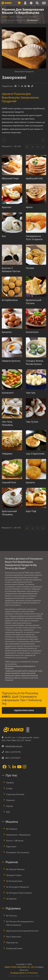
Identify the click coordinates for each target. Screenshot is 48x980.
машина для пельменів (29, 675)
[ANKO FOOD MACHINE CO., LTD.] (24, 730)
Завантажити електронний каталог (22, 931)
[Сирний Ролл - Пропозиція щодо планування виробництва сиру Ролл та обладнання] (12, 469)
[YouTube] (19, 767)
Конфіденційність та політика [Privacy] (24, 973)
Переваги (10, 800)
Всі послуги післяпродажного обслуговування (20, 923)
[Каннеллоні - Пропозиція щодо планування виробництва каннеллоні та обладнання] (36, 319)
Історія (9, 788)
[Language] (31, 3)
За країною (11, 899)
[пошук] (37, 3)
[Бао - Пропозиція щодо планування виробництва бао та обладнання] (12, 223)
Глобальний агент (14, 948)
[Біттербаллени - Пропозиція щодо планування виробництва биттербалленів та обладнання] (12, 287)
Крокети (30, 482)
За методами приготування (19, 893)
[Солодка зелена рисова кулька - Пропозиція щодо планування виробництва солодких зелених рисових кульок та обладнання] (36, 347)
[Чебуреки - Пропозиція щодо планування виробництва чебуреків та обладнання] (12, 440)
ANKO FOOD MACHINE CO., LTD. (20, 967)
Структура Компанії (15, 794)
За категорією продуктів (14, 20)
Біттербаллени (10, 300)
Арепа (29, 207)
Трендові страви (14, 875)
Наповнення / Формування (18, 835)
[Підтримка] (25, 3)
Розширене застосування (18, 852)
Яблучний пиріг (10, 178)
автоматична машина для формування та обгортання (20, 667)
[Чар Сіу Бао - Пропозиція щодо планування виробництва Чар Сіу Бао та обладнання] (36, 408)
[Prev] (4, 140)
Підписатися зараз (24, 710)
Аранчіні (6, 207)
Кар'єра (10, 806)
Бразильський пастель (34, 302)
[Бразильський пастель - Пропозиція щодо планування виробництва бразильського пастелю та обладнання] (36, 287)
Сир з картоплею (35, 454)
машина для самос (35, 671)
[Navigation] (44, 3)
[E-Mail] (29, 86)
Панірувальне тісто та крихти (34, 238)
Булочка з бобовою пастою (11, 270)
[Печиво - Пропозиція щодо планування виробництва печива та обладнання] (36, 255)
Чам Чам (31, 393)
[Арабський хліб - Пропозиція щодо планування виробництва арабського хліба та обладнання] (36, 165)
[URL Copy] (32, 86)
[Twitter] (19, 86)
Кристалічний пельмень (9, 513)
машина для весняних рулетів (17, 671)
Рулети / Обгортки (15, 841)
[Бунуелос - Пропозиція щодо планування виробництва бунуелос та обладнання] (12, 319)
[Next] (43, 140)
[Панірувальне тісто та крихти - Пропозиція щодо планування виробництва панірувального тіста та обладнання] (36, 223)
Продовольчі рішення (26, 17)
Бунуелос (7, 332)
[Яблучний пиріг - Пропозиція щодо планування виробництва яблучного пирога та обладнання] (12, 165)
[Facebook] (15, 86)
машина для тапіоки (12, 675)
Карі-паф (31, 511)
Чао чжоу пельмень (7, 423)
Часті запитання (14, 937)
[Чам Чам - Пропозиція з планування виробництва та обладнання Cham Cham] (36, 379)
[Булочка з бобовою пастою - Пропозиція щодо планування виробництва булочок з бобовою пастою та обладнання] (12, 255)
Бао (4, 236)
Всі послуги (12, 916)
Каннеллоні (32, 332)
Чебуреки (7, 454)
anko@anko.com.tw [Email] (14, 746)
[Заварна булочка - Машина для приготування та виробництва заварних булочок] (12, 347)
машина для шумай (28, 673)
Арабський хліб (34, 178)
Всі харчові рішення (15, 869)
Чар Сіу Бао (32, 422)
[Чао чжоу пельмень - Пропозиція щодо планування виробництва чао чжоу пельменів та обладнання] (12, 408)
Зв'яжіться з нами (11, 678)
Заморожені (32, 20)
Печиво (30, 268)
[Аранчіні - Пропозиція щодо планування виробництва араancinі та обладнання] (12, 194)
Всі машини (12, 829)
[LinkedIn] (22, 86)
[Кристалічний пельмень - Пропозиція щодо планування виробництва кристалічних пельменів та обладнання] (12, 498)
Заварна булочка (11, 361)
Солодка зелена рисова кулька (35, 362)
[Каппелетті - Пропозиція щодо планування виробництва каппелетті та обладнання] (12, 379)
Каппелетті (8, 393)
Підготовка (11, 846)
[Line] (25, 86)
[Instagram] (24, 767)
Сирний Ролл (9, 482)
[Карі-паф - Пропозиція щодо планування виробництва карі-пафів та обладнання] (36, 498)
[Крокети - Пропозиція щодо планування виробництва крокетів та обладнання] (36, 469)
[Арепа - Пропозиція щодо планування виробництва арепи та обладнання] (36, 194)
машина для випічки (12, 673)
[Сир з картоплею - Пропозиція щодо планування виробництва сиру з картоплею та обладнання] (36, 440)
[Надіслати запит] (19, 3)
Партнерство (12, 942)
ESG (8, 812)
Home (12, 17)
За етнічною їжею (14, 881)
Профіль (10, 782)
